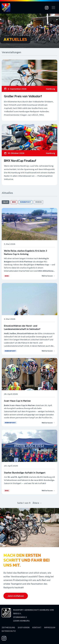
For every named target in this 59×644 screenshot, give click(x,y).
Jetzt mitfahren (16, 596)
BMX (14, 202)
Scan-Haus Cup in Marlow (17, 401)
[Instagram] (47, 8)
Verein (38, 202)
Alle (6, 202)
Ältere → (37, 503)
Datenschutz (9, 631)
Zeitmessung (8, 627)
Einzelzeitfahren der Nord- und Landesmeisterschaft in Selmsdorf (22, 327)
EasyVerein (24, 627)
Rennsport (25, 202)
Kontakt (37, 627)
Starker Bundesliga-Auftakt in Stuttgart (25, 473)
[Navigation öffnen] (53, 8)
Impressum (50, 627)
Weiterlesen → (48, 276)
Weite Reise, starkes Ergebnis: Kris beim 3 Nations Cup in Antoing (26, 252)
